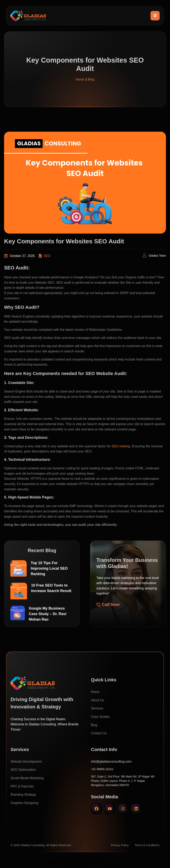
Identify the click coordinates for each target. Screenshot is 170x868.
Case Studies (101, 717)
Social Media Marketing (27, 778)
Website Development (26, 761)
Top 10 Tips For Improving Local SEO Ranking (49, 570)
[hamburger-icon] (155, 16)
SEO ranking (121, 448)
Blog (94, 725)
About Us (98, 700)
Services (97, 708)
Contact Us (99, 733)
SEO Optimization (23, 770)
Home (95, 692)
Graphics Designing (25, 803)
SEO (47, 258)
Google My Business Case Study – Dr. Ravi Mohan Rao (48, 614)
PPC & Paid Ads (22, 786)
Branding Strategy (24, 795)
